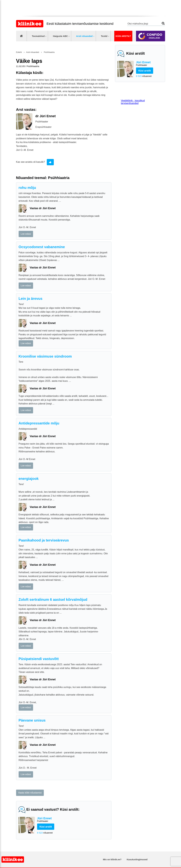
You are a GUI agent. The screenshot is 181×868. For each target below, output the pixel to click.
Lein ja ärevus (31, 299)
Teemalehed (38, 36)
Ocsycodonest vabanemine (42, 247)
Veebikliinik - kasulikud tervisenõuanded (133, 102)
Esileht (19, 52)
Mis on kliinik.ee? (112, 859)
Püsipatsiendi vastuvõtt (39, 659)
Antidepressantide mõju (39, 423)
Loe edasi (26, 234)
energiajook (29, 479)
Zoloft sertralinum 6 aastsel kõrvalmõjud (53, 599)
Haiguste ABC (60, 36)
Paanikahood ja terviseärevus (44, 540)
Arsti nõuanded (84, 36)
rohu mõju (27, 188)
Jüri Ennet (149, 64)
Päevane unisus (32, 720)
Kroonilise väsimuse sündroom (45, 356)
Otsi (163, 23)
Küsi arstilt (123, 36)
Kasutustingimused (137, 859)
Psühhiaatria (49, 52)
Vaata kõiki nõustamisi (30, 793)
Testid (104, 36)
